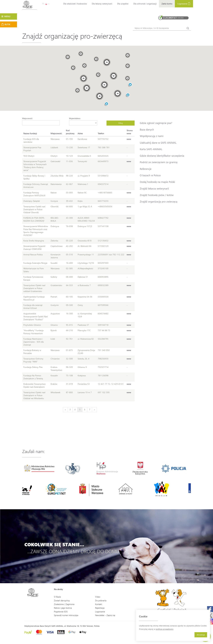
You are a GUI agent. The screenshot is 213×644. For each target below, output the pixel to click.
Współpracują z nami (152, 136)
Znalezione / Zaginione (64, 604)
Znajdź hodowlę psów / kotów (157, 195)
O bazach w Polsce (150, 175)
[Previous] (65, 410)
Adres (80, 133)
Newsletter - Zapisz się (105, 615)
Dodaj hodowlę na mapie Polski (157, 182)
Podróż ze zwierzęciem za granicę (159, 162)
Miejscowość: (27, 118)
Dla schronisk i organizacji (145, 4)
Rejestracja (100, 608)
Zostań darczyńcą (62, 600)
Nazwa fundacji (30, 133)
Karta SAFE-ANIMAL (151, 149)
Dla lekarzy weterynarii (102, 4)
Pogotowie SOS (61, 612)
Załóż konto (167, 4)
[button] (128, 95)
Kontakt (99, 604)
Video (98, 597)
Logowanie (184, 3)
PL (46, 4)
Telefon (101, 133)
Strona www (130, 132)
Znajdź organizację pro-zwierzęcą (159, 201)
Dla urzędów (123, 4)
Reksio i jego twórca (63, 608)
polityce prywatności (164, 629)
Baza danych (147, 129)
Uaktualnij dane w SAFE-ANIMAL (158, 143)
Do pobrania (101, 600)
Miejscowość (56, 133)
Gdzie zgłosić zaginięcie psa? (156, 123)
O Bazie (57, 597)
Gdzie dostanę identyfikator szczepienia (162, 156)
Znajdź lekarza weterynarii (154, 188)
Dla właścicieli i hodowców (75, 4)
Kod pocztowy (70, 132)
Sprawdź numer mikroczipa (66, 615)
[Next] (94, 410)
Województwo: (75, 118)
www (129, 139)
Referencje (146, 169)
